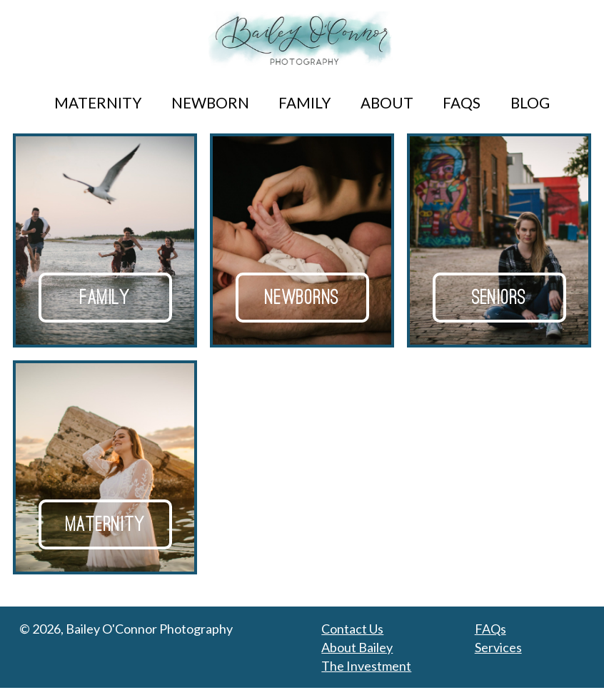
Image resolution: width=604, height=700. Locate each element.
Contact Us (352, 641)
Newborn (210, 103)
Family (304, 103)
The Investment (366, 678)
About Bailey (357, 659)
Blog (530, 103)
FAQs (462, 103)
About (387, 103)
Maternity (98, 103)
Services (498, 659)
